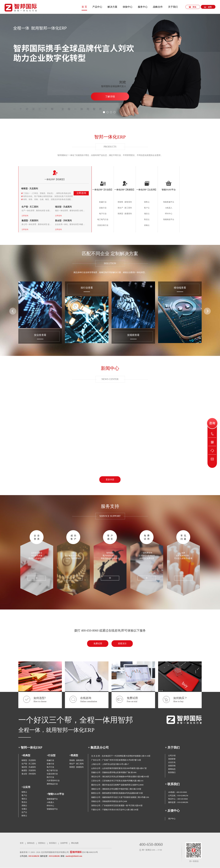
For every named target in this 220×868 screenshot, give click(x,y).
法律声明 (64, 843)
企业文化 (172, 762)
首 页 (84, 7)
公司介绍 (172, 756)
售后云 (147, 219)
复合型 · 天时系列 (63, 221)
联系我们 (172, 772)
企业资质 (37, 537)
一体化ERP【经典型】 (55, 179)
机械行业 (103, 202)
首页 (22, 843)
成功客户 (74, 537)
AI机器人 (169, 208)
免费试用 (147, 537)
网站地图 (75, 843)
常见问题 (184, 537)
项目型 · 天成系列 (63, 207)
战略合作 (158, 7)
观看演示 (122, 644)
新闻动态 (172, 769)
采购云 (147, 225)
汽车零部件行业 (53, 781)
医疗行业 (50, 777)
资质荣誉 (172, 759)
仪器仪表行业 (103, 225)
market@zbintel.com (74, 856)
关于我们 (173, 7)
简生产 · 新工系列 (125, 208)
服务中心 (143, 7)
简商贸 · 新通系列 (125, 214)
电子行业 (103, 214)
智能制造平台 (169, 219)
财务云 (24, 816)
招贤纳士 (42, 843)
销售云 (147, 202)
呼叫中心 (169, 214)
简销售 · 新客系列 (125, 202)
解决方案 (112, 7)
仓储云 (24, 809)
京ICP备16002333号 (90, 852)
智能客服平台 (169, 202)
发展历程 (172, 766)
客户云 (147, 208)
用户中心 (172, 819)
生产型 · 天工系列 (30, 207)
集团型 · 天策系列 (30, 221)
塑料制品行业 (52, 784)
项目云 (147, 214)
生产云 (24, 812)
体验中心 (128, 7)
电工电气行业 (103, 219)
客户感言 (111, 537)
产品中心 (97, 7)
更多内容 (110, 480)
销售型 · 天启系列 (30, 189)
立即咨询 (81, 193)
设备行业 (103, 208)
